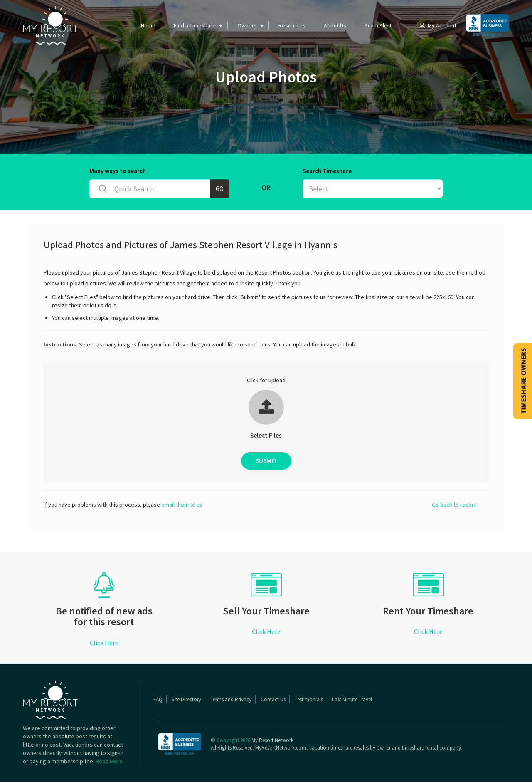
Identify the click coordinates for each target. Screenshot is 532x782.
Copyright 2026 (233, 740)
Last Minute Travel (352, 699)
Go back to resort (454, 505)
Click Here (104, 643)
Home (148, 25)
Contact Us (273, 699)
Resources (292, 25)
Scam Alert (378, 25)
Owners (247, 25)
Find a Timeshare (195, 25)
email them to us (182, 505)
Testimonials (309, 699)
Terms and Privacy (231, 699)
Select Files (266, 435)
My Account (437, 25)
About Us (335, 25)
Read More (109, 761)
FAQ (158, 699)
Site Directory (186, 699)
